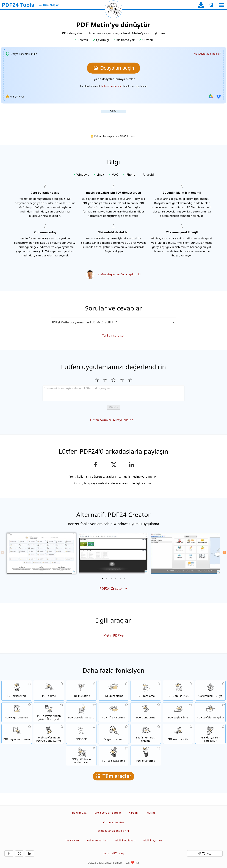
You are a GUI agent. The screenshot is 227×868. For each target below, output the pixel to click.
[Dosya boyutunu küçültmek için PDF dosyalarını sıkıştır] (81, 691)
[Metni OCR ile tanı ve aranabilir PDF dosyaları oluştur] (81, 734)
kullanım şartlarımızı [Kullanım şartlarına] (112, 86)
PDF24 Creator (111, 588)
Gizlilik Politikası (125, 840)
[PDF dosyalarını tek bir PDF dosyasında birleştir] (17, 691)
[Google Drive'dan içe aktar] (211, 96)
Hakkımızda (79, 813)
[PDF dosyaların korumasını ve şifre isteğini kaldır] (113, 712)
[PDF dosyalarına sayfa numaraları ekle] (146, 734)
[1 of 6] (103, 579)
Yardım (133, 813)
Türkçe (207, 853)
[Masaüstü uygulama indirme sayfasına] (201, 5)
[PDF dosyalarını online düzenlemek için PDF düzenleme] (113, 691)
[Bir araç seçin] (221, 5)
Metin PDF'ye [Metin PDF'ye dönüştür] (113, 635)
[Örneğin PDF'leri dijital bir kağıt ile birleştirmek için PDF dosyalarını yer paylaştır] (178, 734)
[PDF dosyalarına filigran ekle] (113, 734)
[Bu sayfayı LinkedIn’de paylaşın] (132, 465)
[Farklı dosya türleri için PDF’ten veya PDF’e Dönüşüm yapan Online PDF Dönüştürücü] (178, 691)
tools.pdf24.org (113, 853)
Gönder (113, 407)
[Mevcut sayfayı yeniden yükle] (113, 9)
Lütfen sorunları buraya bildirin (112, 420)
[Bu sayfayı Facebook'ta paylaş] (96, 465)
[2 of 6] (107, 579)
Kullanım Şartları (97, 840)
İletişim (150, 813)
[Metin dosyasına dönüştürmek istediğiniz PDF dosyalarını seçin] (113, 68)
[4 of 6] (116, 579)
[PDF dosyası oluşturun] (146, 755)
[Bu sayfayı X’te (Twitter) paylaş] (113, 465)
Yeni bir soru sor (113, 335)
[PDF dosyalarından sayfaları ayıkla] (210, 712)
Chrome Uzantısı (113, 822)
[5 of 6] (120, 579)
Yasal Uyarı (72, 840)
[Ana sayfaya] (18, 5)
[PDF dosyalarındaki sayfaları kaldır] (178, 712)
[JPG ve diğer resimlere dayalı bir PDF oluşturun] (210, 691)
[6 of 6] (125, 579)
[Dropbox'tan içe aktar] (219, 96)
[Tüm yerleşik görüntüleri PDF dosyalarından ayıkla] (49, 712)
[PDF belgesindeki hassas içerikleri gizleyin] (113, 755)
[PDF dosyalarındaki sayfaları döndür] (146, 712)
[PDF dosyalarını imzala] (146, 691)
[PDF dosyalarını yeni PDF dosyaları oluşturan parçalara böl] (49, 691)
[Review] (113, 393)
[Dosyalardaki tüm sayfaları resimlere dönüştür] (17, 712)
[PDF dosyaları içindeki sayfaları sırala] (17, 734)
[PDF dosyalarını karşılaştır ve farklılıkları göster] (210, 734)
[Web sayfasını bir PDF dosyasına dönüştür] (49, 734)
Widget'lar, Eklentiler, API (113, 831)
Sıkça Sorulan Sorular (108, 813)
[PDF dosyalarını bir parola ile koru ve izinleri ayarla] (81, 712)
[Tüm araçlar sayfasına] (49, 5)
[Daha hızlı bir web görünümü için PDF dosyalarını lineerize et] (81, 755)
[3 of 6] (111, 579)
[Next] (224, 552)
